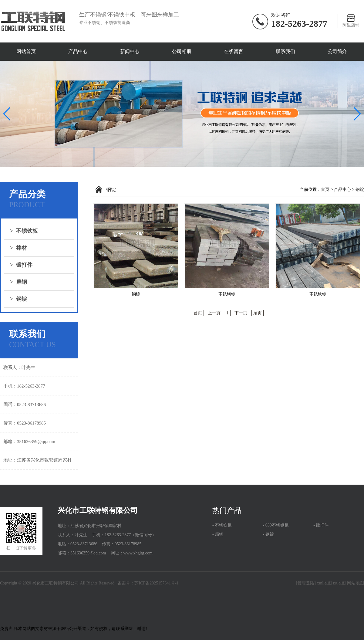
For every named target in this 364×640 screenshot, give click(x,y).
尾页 (258, 313)
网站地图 (356, 583)
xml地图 (324, 583)
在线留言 (234, 51)
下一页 (241, 313)
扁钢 (19, 282)
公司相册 (182, 51)
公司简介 (337, 51)
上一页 (214, 313)
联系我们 (285, 51)
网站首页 (26, 51)
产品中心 (78, 51)
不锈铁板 (24, 231)
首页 (325, 190)
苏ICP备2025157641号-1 (156, 583)
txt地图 (340, 583)
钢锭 (19, 299)
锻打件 (21, 265)
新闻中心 (130, 51)
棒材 (19, 248)
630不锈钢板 (277, 525)
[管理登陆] (306, 583)
